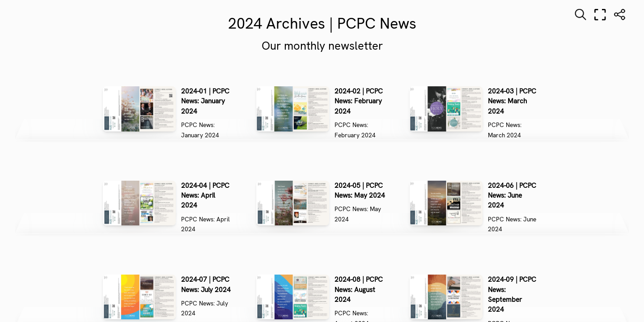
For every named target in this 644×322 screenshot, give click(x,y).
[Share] (620, 15)
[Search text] (580, 15)
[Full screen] (600, 15)
